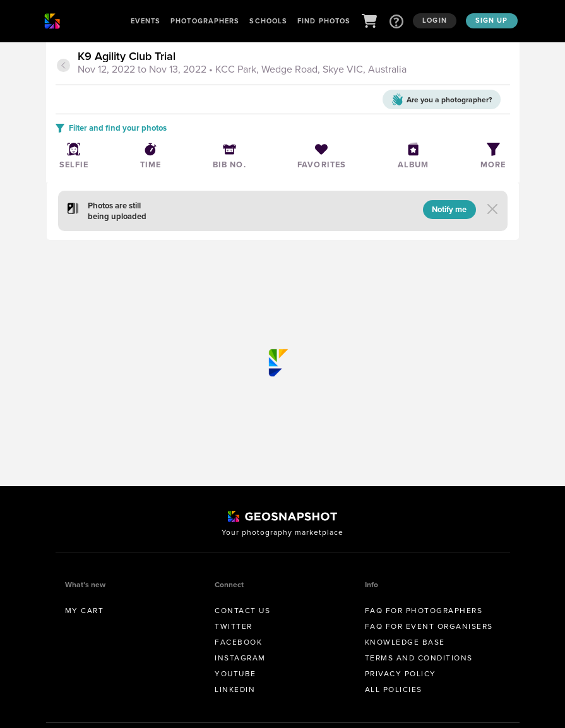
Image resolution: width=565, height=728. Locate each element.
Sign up (492, 20)
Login (435, 20)
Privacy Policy (401, 674)
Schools (268, 21)
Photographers (205, 21)
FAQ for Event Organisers (429, 626)
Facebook (238, 642)
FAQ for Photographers (424, 611)
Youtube (235, 674)
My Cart (85, 611)
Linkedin (235, 689)
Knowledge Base (405, 642)
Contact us (242, 611)
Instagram (240, 658)
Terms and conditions (419, 658)
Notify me (449, 209)
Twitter (234, 626)
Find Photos (324, 21)
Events (146, 21)
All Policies (394, 689)
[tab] (292, 64)
